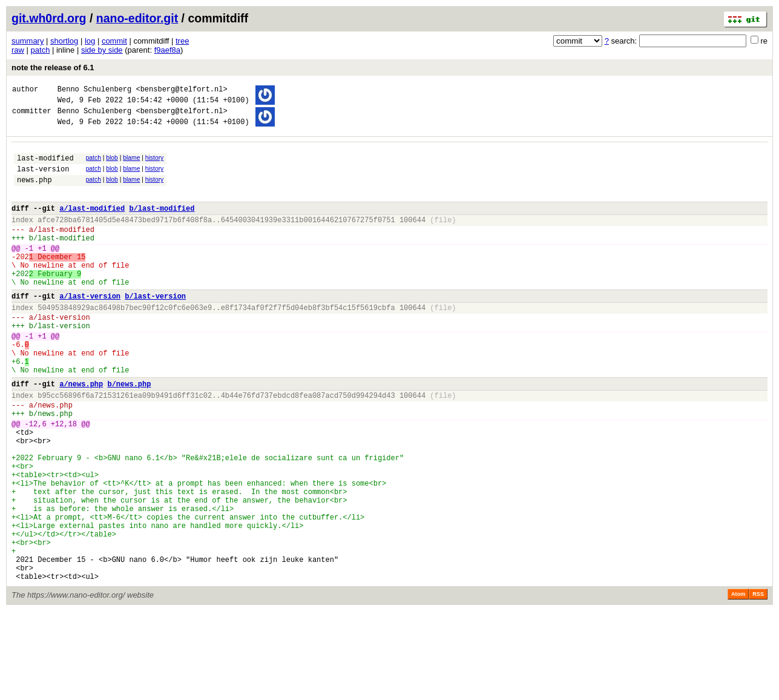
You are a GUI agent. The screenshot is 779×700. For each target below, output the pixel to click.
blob (112, 165)
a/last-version (90, 329)
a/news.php (81, 433)
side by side (102, 50)
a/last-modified (92, 224)
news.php (35, 192)
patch (41, 50)
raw (18, 50)
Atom (738, 683)
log (90, 41)
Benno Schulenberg (94, 91)
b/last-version (155, 329)
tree (182, 41)
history (154, 165)
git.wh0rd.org (49, 18)
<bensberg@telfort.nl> (181, 91)
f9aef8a (167, 50)
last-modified (45, 167)
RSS (758, 683)
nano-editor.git (137, 18)
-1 (29, 272)
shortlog (64, 41)
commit (114, 41)
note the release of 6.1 (53, 68)
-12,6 (36, 480)
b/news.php (129, 433)
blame (131, 165)
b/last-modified (162, 224)
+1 (42, 272)
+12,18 (64, 480)
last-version (43, 180)
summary (28, 41)
